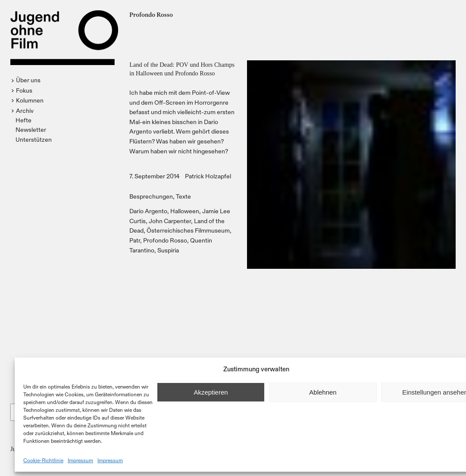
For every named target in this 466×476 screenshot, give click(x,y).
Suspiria (168, 250)
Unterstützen (34, 139)
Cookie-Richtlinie (43, 460)
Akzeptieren (211, 392)
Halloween (185, 211)
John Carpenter (170, 221)
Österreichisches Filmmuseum (188, 230)
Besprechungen (151, 196)
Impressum (80, 460)
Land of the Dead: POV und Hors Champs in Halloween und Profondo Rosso (182, 69)
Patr (135, 240)
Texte (183, 196)
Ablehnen (323, 392)
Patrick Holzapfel (208, 176)
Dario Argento (148, 211)
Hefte (23, 120)
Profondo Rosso (165, 240)
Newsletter (31, 129)
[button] (27, 80)
